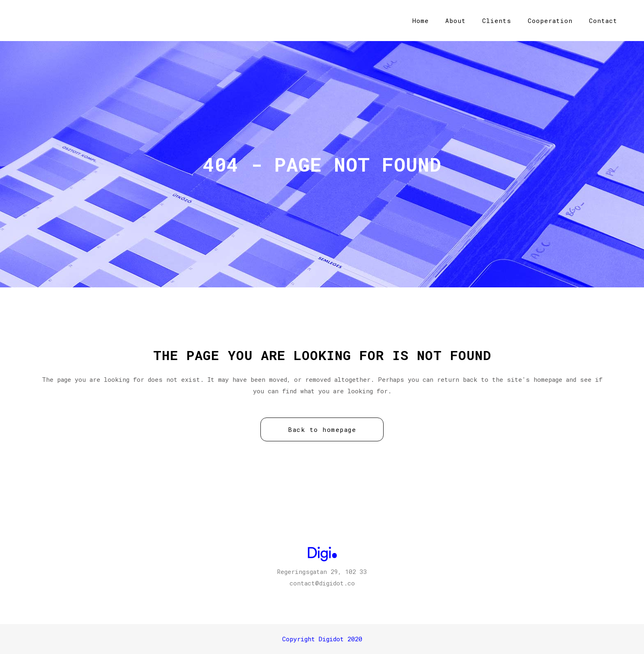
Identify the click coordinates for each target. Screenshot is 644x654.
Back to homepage (322, 429)
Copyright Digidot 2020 (322, 639)
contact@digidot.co (322, 583)
